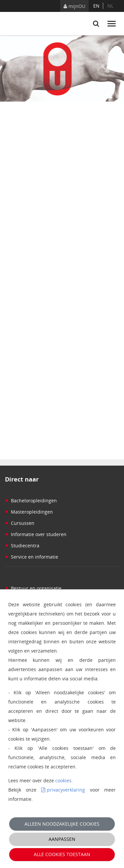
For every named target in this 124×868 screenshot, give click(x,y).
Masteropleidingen (29, 512)
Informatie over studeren (36, 534)
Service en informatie (32, 557)
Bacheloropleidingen (31, 501)
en (96, 6)
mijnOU (74, 6)
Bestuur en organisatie (33, 588)
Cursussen (20, 523)
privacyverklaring (66, 790)
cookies (63, 780)
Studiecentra (22, 546)
